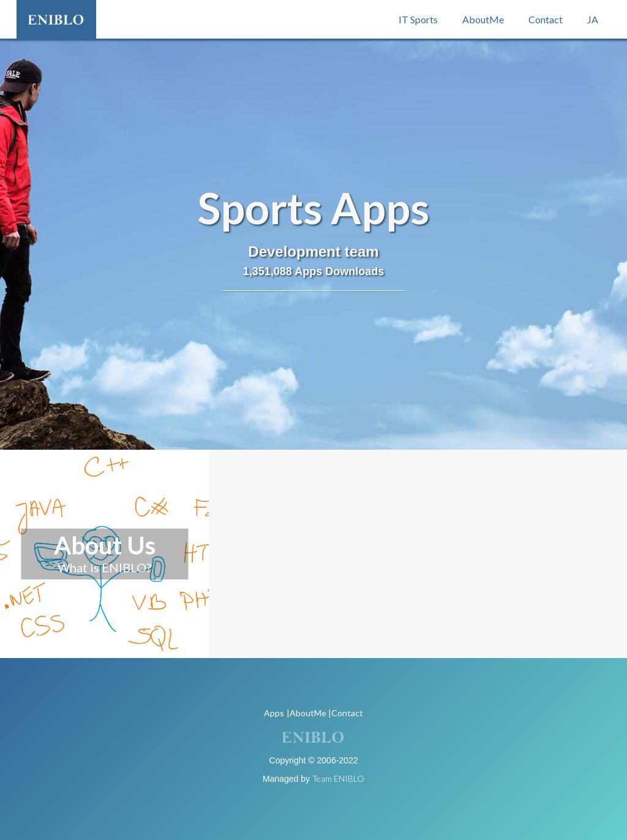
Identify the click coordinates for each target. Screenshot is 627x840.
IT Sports (418, 19)
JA (593, 19)
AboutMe (483, 19)
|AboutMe (306, 713)
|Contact (346, 713)
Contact (546, 19)
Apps (274, 713)
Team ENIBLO (338, 778)
